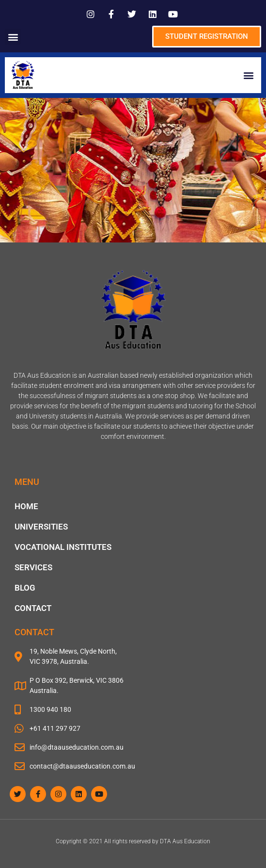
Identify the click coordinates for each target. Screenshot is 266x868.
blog (25, 588)
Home (26, 506)
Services (33, 567)
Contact (33, 608)
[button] (13, 37)
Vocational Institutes (63, 547)
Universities (41, 527)
